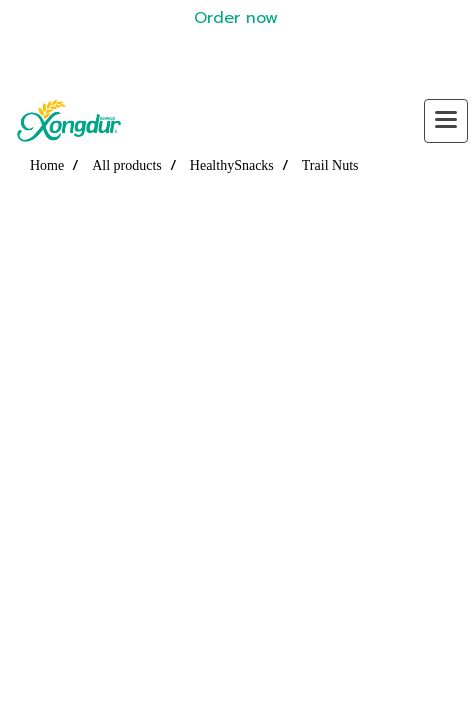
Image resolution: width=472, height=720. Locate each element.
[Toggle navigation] (446, 121)
